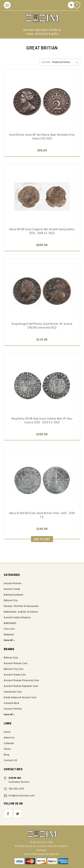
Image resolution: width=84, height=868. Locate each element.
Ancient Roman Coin (16, 663)
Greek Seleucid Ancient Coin (20, 698)
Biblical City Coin (14, 669)
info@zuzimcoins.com (22, 796)
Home (7, 732)
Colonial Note (12, 703)
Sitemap (41, 850)
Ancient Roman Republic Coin (21, 686)
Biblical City (11, 601)
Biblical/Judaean (14, 595)
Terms (7, 749)
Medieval (9, 635)
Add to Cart (42, 539)
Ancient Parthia (13, 709)
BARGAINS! (10, 623)
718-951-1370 (16, 789)
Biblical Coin (11, 658)
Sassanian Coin (13, 692)
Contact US (10, 760)
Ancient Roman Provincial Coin (22, 681)
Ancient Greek (12, 589)
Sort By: (46, 62)
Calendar (9, 743)
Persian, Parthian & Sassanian (21, 606)
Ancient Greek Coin (15, 675)
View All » (9, 715)
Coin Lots (9, 629)
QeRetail (54, 854)
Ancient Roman (13, 583)
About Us (9, 738)
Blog (6, 755)
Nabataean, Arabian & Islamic (21, 612)
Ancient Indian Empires (17, 618)
